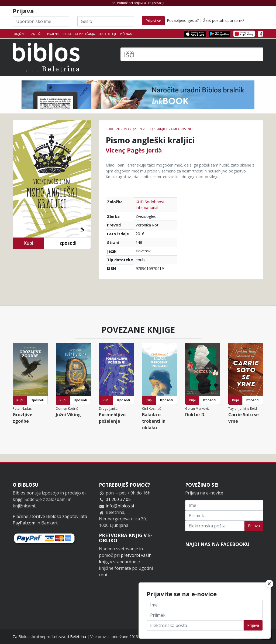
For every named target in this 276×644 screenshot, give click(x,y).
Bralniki (54, 34)
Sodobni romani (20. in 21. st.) (129, 129)
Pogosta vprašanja (79, 34)
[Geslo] (106, 21)
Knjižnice (21, 34)
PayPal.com (24, 523)
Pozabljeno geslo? (183, 20)
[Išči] (192, 54)
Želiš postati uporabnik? (224, 20)
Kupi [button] (28, 243)
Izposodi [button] (67, 243)
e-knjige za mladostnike (175, 129)
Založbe (38, 34)
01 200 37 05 (118, 499)
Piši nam (126, 34)
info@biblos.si (120, 506)
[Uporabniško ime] (41, 21)
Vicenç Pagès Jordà (134, 150)
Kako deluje (107, 34)
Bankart (49, 523)
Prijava (254, 526)
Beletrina (78, 637)
